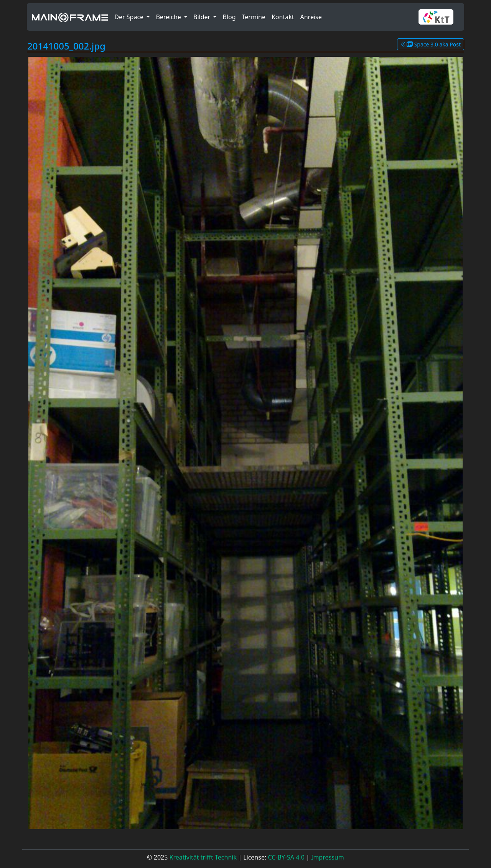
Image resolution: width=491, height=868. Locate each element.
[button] (439, 17)
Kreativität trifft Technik (203, 857)
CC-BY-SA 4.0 (286, 857)
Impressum (328, 857)
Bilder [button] (203, 17)
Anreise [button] (311, 17)
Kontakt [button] (283, 17)
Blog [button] (229, 17)
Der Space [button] (130, 17)
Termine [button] (254, 17)
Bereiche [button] (169, 17)
